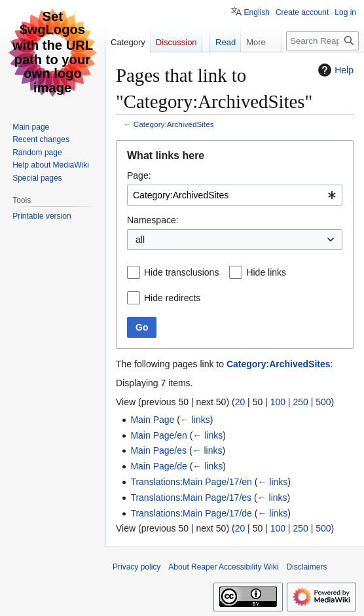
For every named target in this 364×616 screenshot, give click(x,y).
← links (195, 420)
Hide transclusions (181, 272)
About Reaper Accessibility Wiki (223, 567)
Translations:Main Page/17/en (191, 482)
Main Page (152, 420)
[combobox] (235, 195)
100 (278, 402)
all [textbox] (140, 240)
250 (300, 402)
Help (334, 70)
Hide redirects (172, 298)
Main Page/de (158, 466)
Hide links (266, 272)
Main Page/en (158, 435)
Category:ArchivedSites (174, 124)
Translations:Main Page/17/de (191, 513)
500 (323, 402)
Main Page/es (158, 450)
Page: (139, 175)
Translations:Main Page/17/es (191, 498)
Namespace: (153, 220)
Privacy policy (136, 567)
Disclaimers (306, 567)
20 (240, 402)
